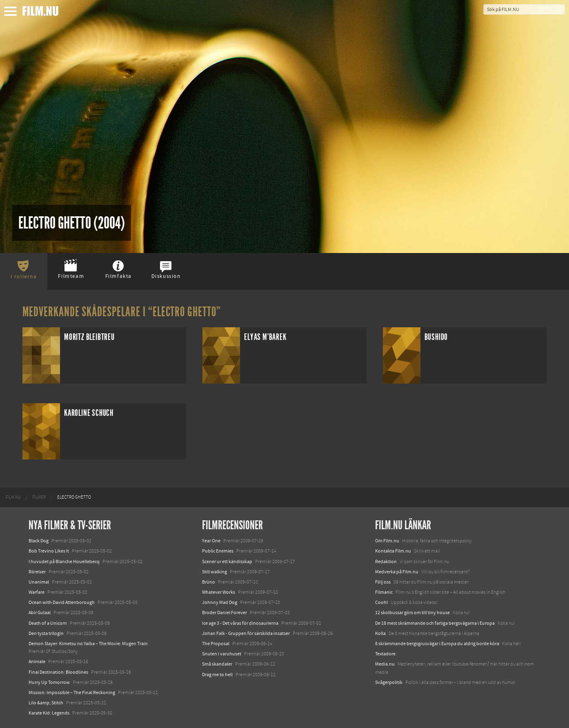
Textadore (385, 654)
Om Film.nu (387, 541)
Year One (211, 541)
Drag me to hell (217, 675)
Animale (37, 661)
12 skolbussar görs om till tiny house (412, 613)
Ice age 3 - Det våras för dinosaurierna (240, 623)
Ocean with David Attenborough (62, 602)
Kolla (380, 633)
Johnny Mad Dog (220, 602)
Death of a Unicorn (48, 623)
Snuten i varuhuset (222, 654)
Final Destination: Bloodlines (58, 672)
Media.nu (385, 664)
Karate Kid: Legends (49, 713)
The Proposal (216, 644)
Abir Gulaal (40, 613)
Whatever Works (219, 592)
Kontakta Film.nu (393, 551)
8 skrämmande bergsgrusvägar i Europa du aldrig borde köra (437, 644)
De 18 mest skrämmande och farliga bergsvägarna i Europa (435, 623)
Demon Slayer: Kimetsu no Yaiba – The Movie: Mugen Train (88, 644)
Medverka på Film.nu (397, 572)
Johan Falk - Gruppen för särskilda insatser (246, 633)
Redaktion (386, 562)
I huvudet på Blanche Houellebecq (64, 562)
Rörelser (37, 572)
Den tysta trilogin (46, 633)
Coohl (381, 602)
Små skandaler (217, 664)
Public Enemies (218, 551)
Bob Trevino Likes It (49, 551)
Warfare (37, 592)
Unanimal (39, 582)
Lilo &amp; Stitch (46, 703)
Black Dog (39, 541)
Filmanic (384, 592)
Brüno (209, 582)
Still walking (214, 572)
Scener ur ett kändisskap (227, 562)
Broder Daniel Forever (224, 613)
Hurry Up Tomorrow (49, 682)
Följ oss (383, 582)
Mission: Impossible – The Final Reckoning (72, 692)
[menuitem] (13, 497)
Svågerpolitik (389, 682)
